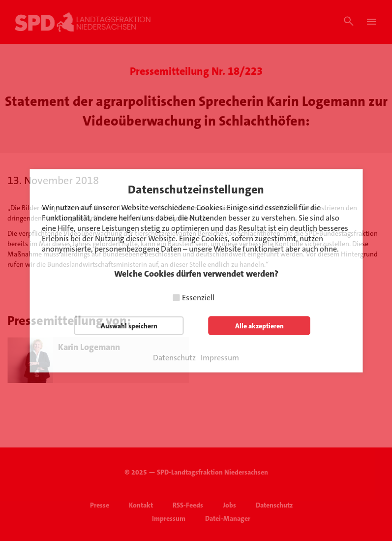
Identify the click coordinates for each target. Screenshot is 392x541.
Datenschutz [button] (174, 357)
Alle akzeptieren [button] (259, 325)
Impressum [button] (220, 357)
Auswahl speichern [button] (129, 325)
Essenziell (198, 297)
